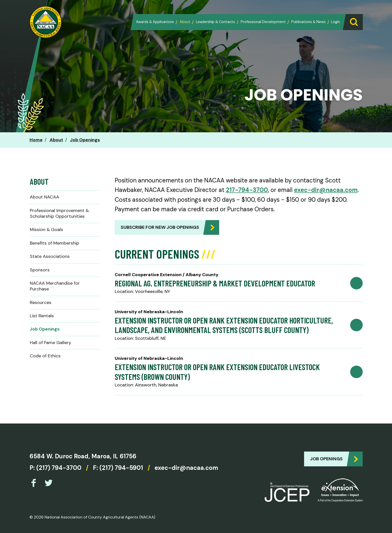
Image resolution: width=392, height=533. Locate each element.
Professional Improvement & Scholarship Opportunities (59, 213)
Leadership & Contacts (215, 22)
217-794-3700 (247, 190)
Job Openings (85, 140)
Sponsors (40, 270)
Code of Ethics (45, 356)
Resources (41, 302)
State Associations (50, 256)
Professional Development (263, 22)
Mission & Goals (46, 230)
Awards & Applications (155, 22)
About (185, 22)
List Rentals (42, 316)
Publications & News (308, 22)
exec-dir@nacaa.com (326, 190)
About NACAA (44, 197)
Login (336, 22)
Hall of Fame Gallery (50, 343)
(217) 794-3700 (59, 468)
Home (36, 140)
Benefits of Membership (54, 243)
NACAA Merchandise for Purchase (55, 286)
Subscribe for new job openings (160, 227)
